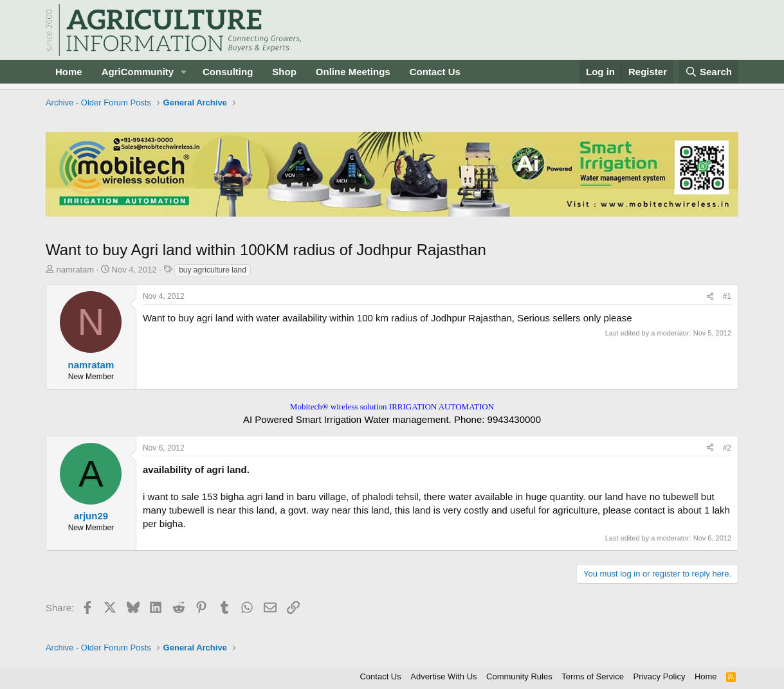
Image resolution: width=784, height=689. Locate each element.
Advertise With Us (443, 676)
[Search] (709, 72)
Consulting (228, 72)
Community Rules (519, 676)
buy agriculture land (213, 270)
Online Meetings (353, 72)
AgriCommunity (138, 72)
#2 (727, 448)
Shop (284, 72)
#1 (727, 296)
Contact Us (435, 72)
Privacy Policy (659, 676)
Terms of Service (593, 676)
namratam (76, 270)
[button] (184, 72)
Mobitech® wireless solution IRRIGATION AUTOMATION (392, 407)
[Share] (710, 297)
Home (69, 72)
